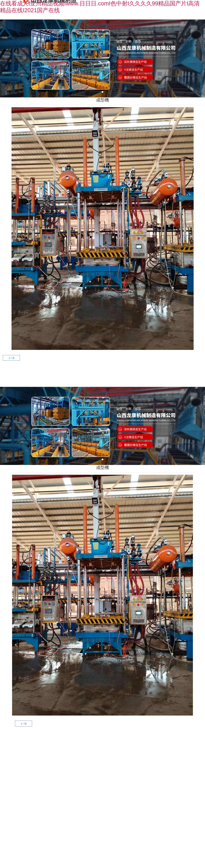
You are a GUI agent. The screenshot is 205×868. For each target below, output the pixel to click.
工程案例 (102, 374)
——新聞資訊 (148, 746)
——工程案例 (117, 746)
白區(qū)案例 (119, 762)
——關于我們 (178, 746)
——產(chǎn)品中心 (87, 748)
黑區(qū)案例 (119, 756)
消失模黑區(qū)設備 (88, 760)
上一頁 (11, 358)
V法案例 (119, 774)
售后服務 (121, 374)
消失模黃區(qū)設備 (88, 772)
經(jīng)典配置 (119, 780)
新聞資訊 (149, 756)
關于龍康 (66, 374)
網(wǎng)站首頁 (49, 374)
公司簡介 (180, 756)
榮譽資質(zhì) (180, 763)
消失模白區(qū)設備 (88, 766)
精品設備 (88, 785)
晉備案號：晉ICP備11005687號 (123, 821)
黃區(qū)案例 (119, 768)
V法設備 (88, 779)
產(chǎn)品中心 (85, 374)
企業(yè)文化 (180, 770)
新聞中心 (139, 374)
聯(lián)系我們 (158, 374)
